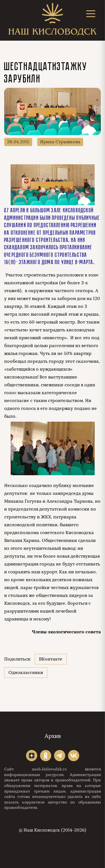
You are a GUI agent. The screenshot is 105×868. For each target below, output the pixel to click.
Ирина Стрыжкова (60, 142)
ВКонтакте (51, 659)
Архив (53, 736)
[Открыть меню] (91, 14)
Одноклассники (26, 673)
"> (32, 756)
